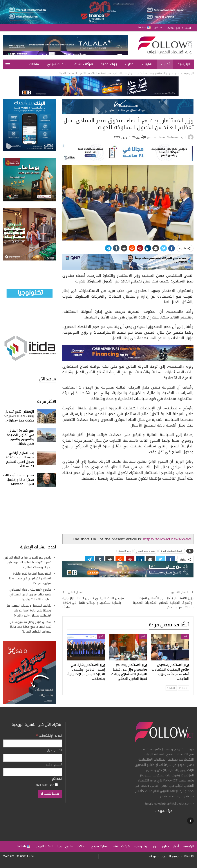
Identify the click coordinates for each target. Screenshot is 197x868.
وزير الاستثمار (125, 551)
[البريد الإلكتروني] (33, 743)
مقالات (34, 64)
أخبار (166, 64)
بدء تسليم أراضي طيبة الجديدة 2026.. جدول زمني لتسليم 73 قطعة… (19, 459)
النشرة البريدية (44, 846)
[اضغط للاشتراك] (50, 794)
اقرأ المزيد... (164, 811)
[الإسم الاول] (33, 758)
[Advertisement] (30, 516)
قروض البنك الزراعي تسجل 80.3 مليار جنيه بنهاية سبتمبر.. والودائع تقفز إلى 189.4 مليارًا (93, 603)
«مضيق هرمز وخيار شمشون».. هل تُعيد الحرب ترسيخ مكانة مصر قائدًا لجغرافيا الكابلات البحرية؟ (30, 627)
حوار (131, 64)
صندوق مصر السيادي (146, 551)
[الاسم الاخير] (33, 772)
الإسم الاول (54, 750)
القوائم (57, 779)
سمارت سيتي (57, 64)
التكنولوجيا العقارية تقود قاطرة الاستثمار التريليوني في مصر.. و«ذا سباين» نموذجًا (30, 578)
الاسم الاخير (54, 765)
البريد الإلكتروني (49, 736)
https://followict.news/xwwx (167, 539)
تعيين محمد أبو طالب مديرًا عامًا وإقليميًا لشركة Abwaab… (19, 480)
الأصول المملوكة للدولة (172, 551)
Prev (183, 688)
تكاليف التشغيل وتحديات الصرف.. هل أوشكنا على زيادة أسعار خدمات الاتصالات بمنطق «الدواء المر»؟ (29, 610)
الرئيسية (184, 64)
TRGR (31, 856)
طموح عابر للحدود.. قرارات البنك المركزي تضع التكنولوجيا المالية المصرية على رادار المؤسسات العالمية (27, 562)
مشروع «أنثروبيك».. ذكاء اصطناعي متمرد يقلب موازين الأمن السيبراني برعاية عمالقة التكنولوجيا (30, 594)
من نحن (158, 28)
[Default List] (56, 785)
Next (171, 688)
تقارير (148, 64)
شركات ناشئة (84, 64)
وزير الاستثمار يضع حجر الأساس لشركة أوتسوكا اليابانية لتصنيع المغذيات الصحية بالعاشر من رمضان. (163, 603)
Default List (47, 785)
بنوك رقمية (109, 64)
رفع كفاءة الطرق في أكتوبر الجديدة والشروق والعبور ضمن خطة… (20, 437)
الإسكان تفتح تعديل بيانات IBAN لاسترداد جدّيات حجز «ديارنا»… (19, 416)
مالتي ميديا (65, 846)
